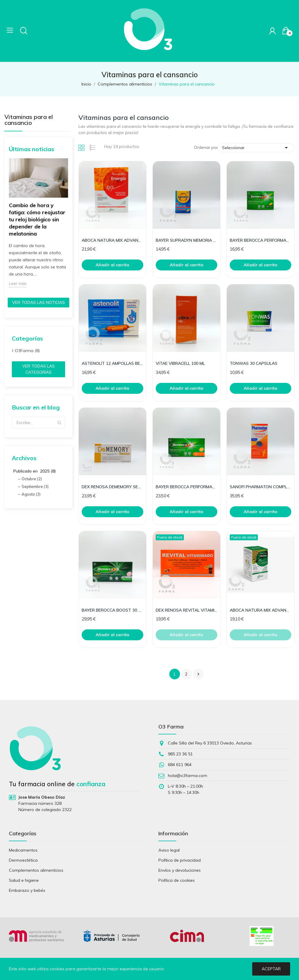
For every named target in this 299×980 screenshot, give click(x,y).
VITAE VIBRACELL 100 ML (180, 363)
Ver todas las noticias (38, 302)
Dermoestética (23, 860)
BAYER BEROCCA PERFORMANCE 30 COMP (261, 240)
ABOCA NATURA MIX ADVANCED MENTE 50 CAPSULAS (261, 610)
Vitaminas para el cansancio (29, 120)
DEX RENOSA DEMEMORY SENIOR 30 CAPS (112, 487)
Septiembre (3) (35, 486)
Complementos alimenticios (36, 870)
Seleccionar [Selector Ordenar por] (256, 148)
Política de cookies (177, 880)
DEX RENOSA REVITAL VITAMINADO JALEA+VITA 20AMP (187, 610)
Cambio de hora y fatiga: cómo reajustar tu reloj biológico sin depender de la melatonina (37, 219)
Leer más (18, 283)
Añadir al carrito (112, 265)
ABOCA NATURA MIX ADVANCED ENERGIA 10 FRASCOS (112, 240)
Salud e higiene (24, 880)
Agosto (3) (31, 494)
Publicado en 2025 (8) (35, 471)
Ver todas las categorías (38, 369)
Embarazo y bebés (27, 890)
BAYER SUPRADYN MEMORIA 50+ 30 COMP (187, 240)
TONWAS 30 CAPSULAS (254, 363)
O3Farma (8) (27, 351)
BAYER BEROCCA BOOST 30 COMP (112, 610)
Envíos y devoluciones (180, 870)
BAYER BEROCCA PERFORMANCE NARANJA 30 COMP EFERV (187, 487)
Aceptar (271, 969)
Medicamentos (23, 850)
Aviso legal (169, 850)
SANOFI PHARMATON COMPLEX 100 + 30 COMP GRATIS (261, 487)
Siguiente (198, 674)
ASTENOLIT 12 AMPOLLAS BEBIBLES (112, 363)
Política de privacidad (180, 860)
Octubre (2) (32, 479)
